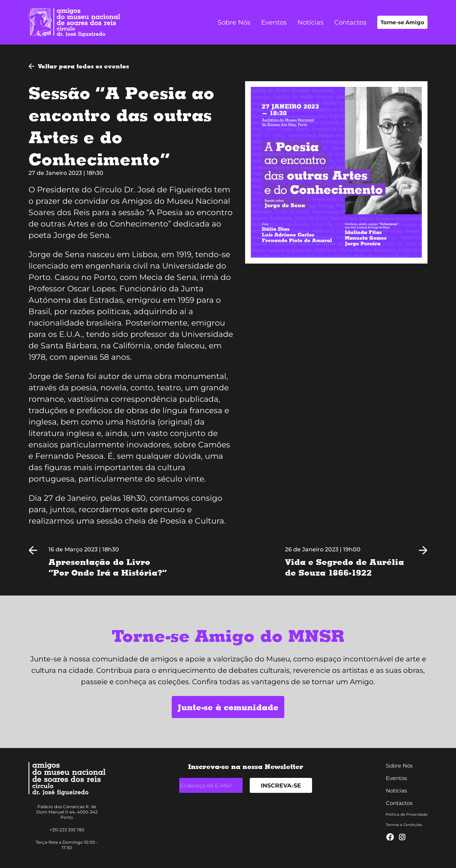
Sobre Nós (234, 22)
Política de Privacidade (407, 814)
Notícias (310, 22)
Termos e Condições (404, 825)
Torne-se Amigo (402, 22)
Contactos (350, 22)
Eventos (274, 22)
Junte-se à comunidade (228, 707)
